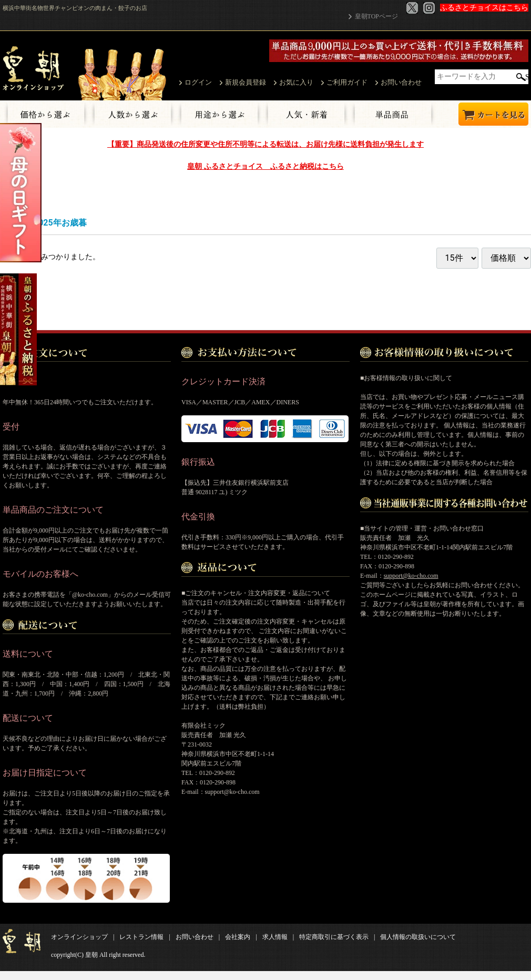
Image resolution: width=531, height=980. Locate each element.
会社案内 (238, 936)
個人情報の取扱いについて (418, 936)
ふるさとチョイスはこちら (484, 8)
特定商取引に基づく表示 (334, 936)
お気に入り (296, 82)
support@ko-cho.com (411, 575)
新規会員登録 (246, 82)
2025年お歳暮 (60, 222)
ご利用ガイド (347, 82)
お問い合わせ (401, 82)
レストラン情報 (141, 936)
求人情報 (275, 936)
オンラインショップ (79, 936)
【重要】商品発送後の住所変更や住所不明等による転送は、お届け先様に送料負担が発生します (265, 144)
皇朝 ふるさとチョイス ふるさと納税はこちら (265, 166)
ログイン (198, 82)
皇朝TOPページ (376, 16)
